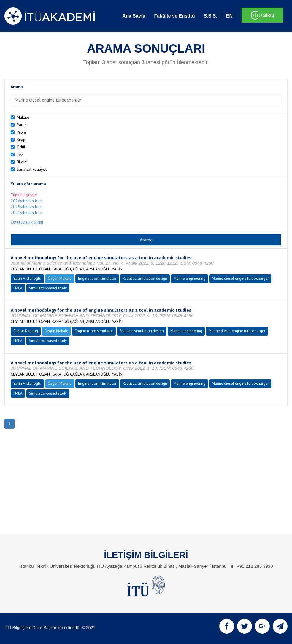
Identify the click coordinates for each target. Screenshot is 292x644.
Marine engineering (189, 278)
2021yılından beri (26, 213)
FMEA (18, 288)
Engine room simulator (97, 278)
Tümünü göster (24, 195)
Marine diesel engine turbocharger (240, 278)
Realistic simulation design (145, 278)
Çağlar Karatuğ (26, 331)
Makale (23, 117)
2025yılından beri (26, 207)
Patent (22, 125)
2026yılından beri (26, 201)
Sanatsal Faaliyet (32, 169)
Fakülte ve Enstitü (174, 16)
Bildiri (22, 162)
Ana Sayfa (134, 16)
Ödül (21, 147)
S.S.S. (210, 16)
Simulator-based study (48, 288)
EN (229, 16)
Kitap (21, 140)
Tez (20, 154)
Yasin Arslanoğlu (27, 278)
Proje (21, 132)
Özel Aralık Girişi (27, 222)
